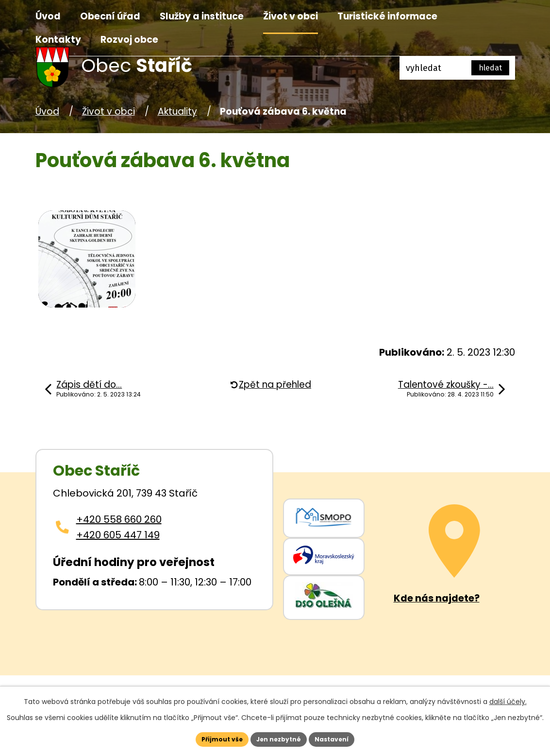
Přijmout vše (208, 738)
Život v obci (291, 16)
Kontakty (58, 40)
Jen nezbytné (279, 738)
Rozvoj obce (129, 40)
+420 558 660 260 (119, 519)
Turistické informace (387, 16)
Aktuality (177, 112)
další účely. (508, 698)
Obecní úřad (110, 16)
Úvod (48, 16)
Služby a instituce (202, 16)
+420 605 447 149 (118, 535)
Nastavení (346, 738)
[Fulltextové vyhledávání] (457, 68)
